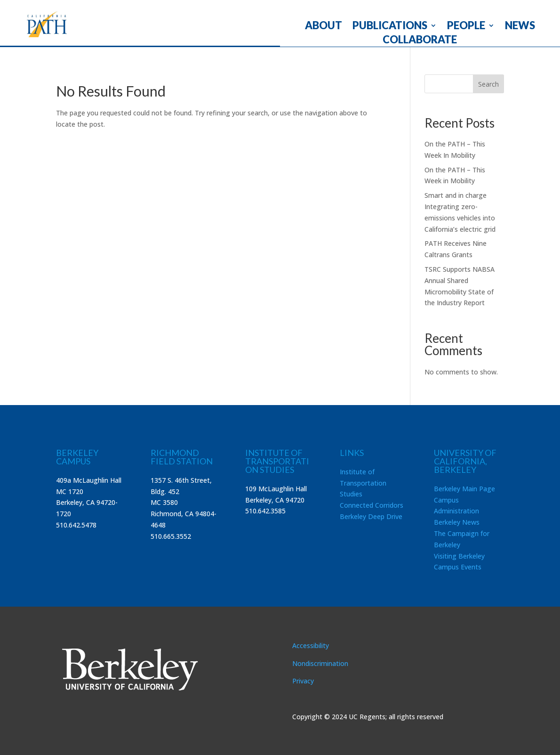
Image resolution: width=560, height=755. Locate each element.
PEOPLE (466, 27)
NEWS (520, 27)
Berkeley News (457, 522)
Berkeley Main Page (464, 489)
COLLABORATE (420, 41)
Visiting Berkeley (459, 556)
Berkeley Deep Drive (371, 516)
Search (488, 84)
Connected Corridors (372, 505)
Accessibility (311, 645)
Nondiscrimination (320, 663)
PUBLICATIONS (390, 27)
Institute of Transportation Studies (363, 483)
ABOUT (324, 27)
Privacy (303, 681)
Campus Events (458, 567)
